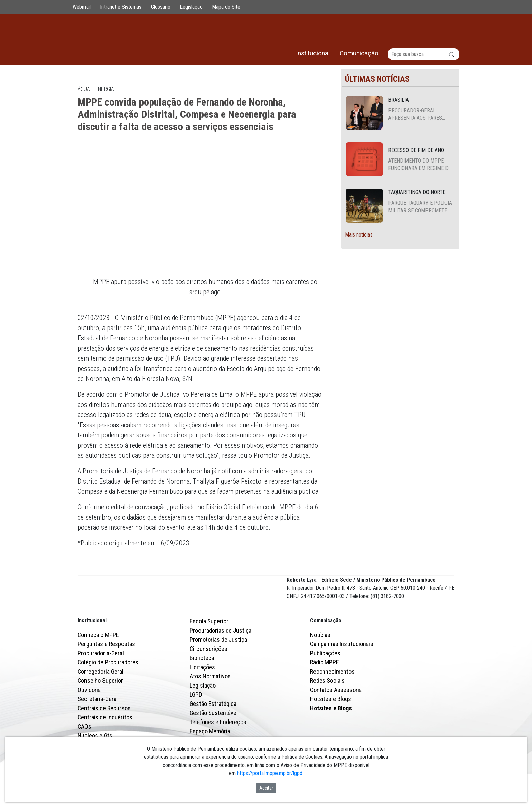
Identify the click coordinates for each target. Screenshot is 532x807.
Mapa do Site (226, 7)
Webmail (82, 7)
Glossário (161, 7)
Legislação (191, 7)
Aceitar (266, 788)
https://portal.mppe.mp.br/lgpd (270, 773)
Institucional (92, 650)
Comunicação (326, 650)
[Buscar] (424, 54)
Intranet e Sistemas (121, 7)
